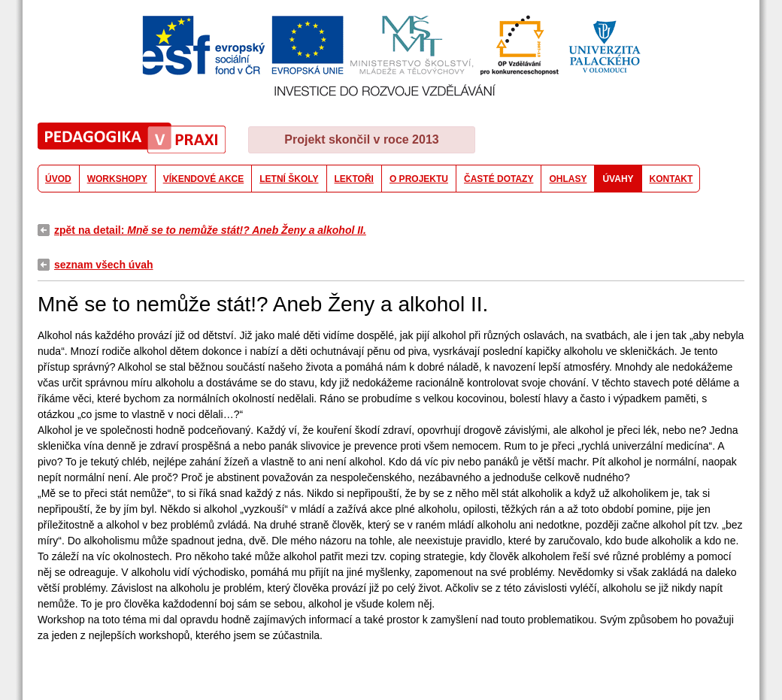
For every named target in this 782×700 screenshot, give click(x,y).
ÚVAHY (618, 179)
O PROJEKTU (419, 179)
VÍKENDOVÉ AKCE (204, 179)
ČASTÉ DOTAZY (499, 179)
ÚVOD (58, 179)
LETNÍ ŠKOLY (289, 179)
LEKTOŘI (354, 179)
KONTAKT (671, 179)
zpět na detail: (210, 230)
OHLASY (568, 179)
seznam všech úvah (104, 265)
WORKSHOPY (117, 179)
